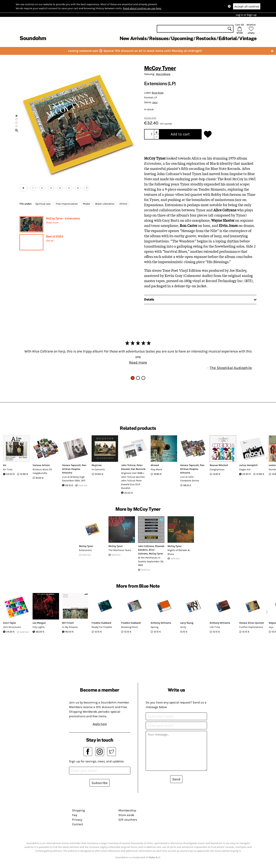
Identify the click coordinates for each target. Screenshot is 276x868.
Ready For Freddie (102, 627)
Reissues (159, 38)
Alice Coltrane (163, 74)
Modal (86, 204)
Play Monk (156, 469)
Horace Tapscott (71, 465)
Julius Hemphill (248, 465)
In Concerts (98, 469)
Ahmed (155, 465)
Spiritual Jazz (43, 204)
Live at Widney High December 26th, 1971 (74, 479)
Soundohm (33, 38)
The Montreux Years (120, 550)
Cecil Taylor (10, 623)
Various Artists (41, 465)
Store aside (126, 815)
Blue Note (158, 93)
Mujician (97, 465)
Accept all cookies (247, 6)
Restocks (206, 38)
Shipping (78, 810)
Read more (52, 223)
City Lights (39, 627)
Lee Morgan (39, 623)
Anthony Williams (161, 623)
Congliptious (217, 469)
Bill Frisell (68, 623)
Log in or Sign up (246, 15)
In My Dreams (70, 627)
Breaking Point (129, 627)
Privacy (77, 820)
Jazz (155, 102)
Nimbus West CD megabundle (42, 471)
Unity (183, 627)
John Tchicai (128, 465)
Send (176, 779)
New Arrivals (133, 38)
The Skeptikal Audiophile (231, 368)
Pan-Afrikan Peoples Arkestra (75, 469)
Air (5, 465)
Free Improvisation (67, 204)
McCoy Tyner (160, 68)
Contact (78, 824)
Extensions (85, 550)
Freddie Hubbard (101, 623)
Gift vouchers (128, 820)
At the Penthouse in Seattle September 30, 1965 (151, 561)
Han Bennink (138, 469)
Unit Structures (12, 627)
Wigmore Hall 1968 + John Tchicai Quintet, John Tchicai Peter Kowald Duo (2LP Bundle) (133, 481)
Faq (75, 815)
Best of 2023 (55, 236)
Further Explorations (251, 627)
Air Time (8, 469)
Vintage (248, 38)
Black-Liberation (105, 204)
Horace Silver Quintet (252, 623)
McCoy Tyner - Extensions (63, 218)
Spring (154, 627)
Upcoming (182, 38)
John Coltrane (146, 546)
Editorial (228, 38)
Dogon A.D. (245, 469)
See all (50, 241)
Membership (127, 810)
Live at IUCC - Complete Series (190, 479)
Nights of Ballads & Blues (179, 552)
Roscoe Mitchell (219, 465)
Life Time (215, 627)
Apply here (100, 724)
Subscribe (100, 783)
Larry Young (187, 623)
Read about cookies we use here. (142, 8)
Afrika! (123, 204)
